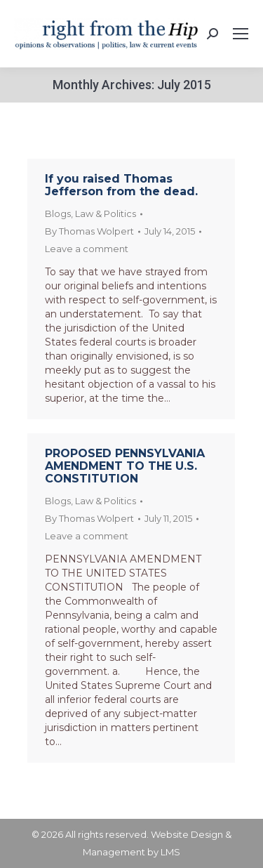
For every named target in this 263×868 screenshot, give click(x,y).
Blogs (58, 213)
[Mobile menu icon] (241, 34)
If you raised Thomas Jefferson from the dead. (121, 185)
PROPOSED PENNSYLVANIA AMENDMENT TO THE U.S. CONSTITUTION (125, 466)
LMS (170, 852)
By (89, 231)
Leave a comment (87, 249)
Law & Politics (106, 213)
